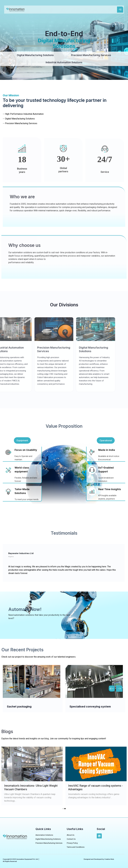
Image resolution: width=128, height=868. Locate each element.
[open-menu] (120, 10)
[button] (22, 440)
